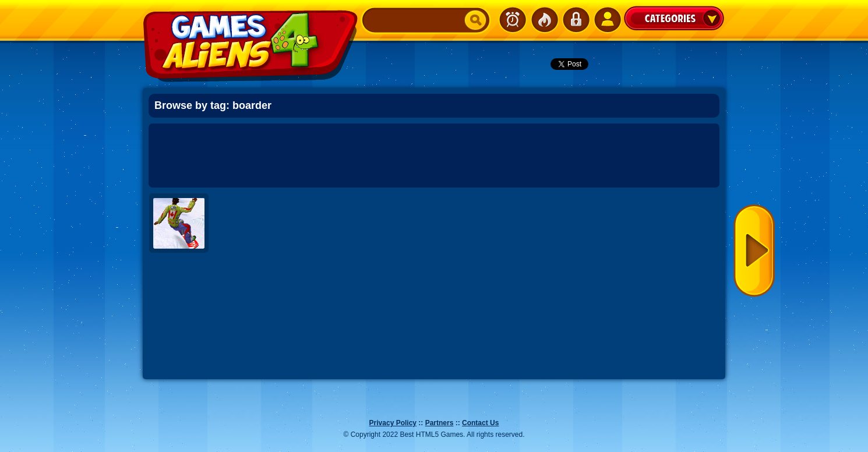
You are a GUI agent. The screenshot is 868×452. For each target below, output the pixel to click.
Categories (674, 18)
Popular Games (544, 20)
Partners (440, 423)
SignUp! (607, 20)
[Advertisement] (434, 156)
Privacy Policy (393, 423)
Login (576, 20)
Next (754, 251)
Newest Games (513, 20)
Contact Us (480, 423)
